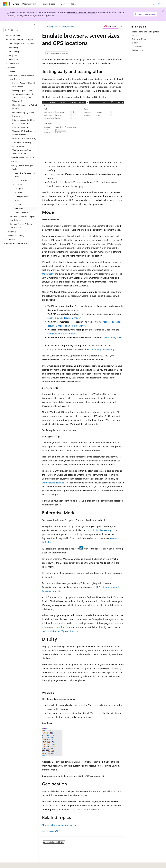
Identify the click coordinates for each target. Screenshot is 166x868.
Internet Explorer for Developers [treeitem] (22, 43)
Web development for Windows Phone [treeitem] (22, 152)
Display (135, 43)
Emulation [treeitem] (19, 208)
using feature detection (53, 483)
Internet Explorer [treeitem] (13, 35)
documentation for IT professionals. (59, 631)
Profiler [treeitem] (18, 200)
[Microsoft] (5, 4)
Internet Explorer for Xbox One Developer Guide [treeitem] (23, 122)
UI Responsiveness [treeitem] (23, 196)
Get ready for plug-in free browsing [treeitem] (23, 114)
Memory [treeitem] (18, 204)
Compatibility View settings (61, 334)
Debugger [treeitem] (19, 188)
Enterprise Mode (139, 39)
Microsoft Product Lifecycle (81, 12)
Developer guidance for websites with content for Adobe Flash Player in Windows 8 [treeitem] (23, 96)
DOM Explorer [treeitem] (21, 180)
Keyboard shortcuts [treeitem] (23, 212)
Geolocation (137, 46)
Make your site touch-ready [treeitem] (24, 138)
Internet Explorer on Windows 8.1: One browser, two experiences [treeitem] (24, 131)
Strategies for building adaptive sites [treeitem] (22, 144)
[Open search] (153, 4)
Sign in (160, 4)
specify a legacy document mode (64, 318)
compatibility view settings (99, 530)
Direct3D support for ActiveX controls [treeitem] (25, 107)
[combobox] (19, 30)
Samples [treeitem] (14, 72)
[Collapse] (34, 24)
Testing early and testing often (145, 32)
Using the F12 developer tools (61, 26)
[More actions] (121, 26)
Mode (135, 35)
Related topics (138, 50)
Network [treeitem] (18, 192)
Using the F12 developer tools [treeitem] (25, 175)
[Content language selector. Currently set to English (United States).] (16, 864)
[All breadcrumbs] (45, 26)
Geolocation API (50, 831)
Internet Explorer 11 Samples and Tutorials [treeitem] (24, 85)
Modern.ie (47, 274)
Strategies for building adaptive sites (60, 825)
